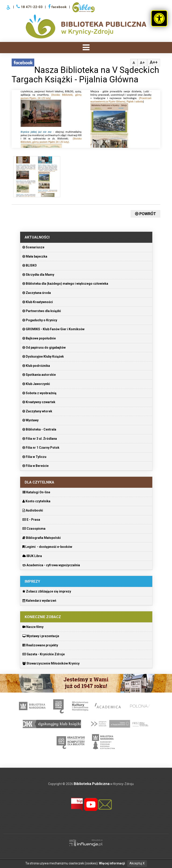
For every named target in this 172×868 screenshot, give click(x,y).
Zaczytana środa (37, 293)
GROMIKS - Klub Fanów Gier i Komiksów (53, 329)
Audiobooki (33, 510)
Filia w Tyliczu (34, 457)
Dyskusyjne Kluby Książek (43, 356)
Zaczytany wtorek (37, 411)
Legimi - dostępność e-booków (47, 547)
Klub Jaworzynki (36, 384)
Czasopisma (34, 529)
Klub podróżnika (36, 366)
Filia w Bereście (35, 466)
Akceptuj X (137, 863)
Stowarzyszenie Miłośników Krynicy (51, 663)
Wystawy (30, 420)
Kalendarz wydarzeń (39, 601)
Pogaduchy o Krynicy (40, 320)
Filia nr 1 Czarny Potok (41, 448)
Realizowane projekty (40, 645)
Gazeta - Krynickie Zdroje (44, 654)
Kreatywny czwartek (39, 402)
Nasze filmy (33, 627)
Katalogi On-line (36, 492)
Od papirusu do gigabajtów (44, 348)
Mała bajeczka (35, 256)
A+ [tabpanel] (142, 63)
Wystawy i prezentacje (41, 636)
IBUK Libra (32, 556)
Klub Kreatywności (38, 302)
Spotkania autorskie (39, 375)
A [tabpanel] (134, 63)
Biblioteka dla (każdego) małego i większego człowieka (65, 284)
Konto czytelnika (36, 501)
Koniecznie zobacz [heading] (43, 617)
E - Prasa (31, 520)
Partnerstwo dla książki (42, 311)
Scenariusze (33, 247)
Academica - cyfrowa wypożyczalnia (51, 565)
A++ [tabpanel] (154, 62)
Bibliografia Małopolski (42, 538)
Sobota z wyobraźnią (39, 393)
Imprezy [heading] (32, 581)
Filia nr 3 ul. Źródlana (40, 439)
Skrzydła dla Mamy (38, 275)
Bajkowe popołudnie (39, 338)
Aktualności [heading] (37, 237)
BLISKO (30, 265)
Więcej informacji (112, 863)
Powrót (145, 214)
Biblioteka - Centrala (39, 429)
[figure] (37, 178)
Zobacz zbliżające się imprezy (47, 591)
